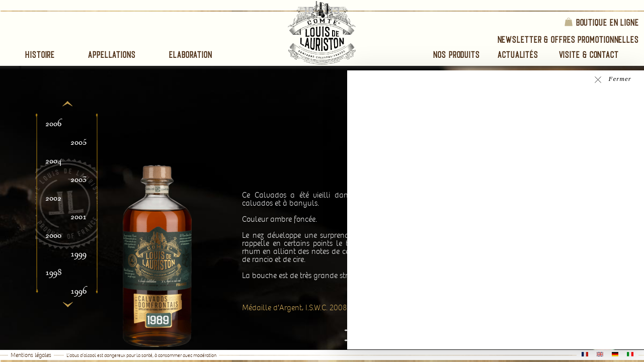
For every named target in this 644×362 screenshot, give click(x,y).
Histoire (40, 55)
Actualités (518, 55)
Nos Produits (457, 55)
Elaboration (191, 55)
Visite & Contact (589, 55)
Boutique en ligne (601, 22)
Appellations (112, 55)
